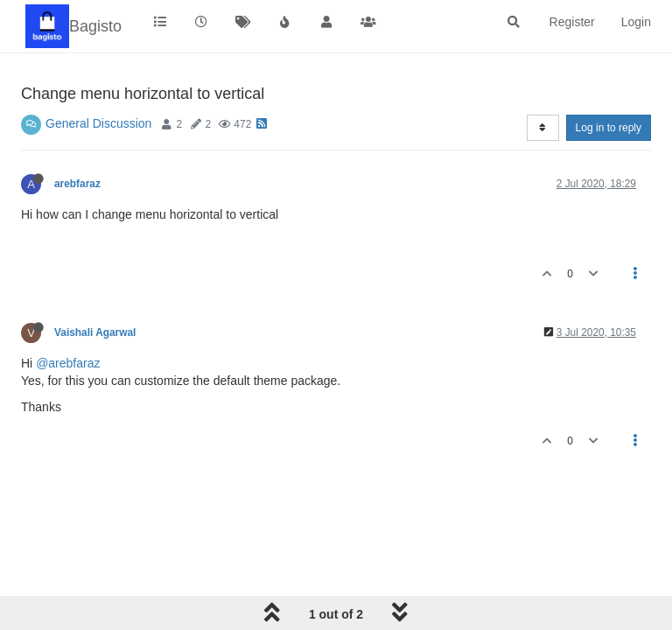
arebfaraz (77, 184)
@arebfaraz (68, 363)
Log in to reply (609, 128)
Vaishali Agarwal (95, 332)
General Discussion (98, 123)
